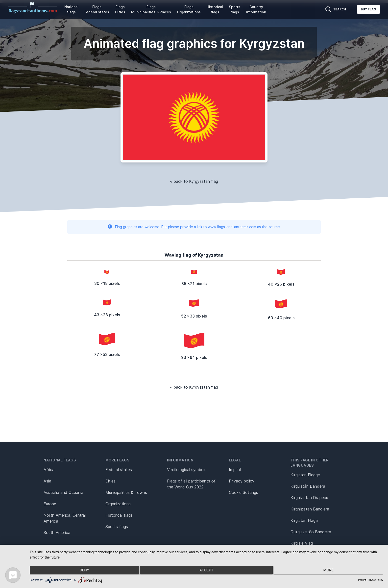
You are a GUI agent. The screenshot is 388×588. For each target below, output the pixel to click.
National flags (71, 9)
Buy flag (368, 9)
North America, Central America (65, 518)
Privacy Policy (375, 580)
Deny (82, 571)
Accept (206, 571)
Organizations (118, 504)
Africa (49, 470)
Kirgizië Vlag (302, 543)
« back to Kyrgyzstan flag (194, 181)
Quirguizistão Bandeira (311, 532)
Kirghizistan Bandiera (310, 509)
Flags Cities (120, 9)
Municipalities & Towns (126, 492)
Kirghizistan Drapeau (309, 498)
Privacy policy (242, 481)
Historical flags (215, 9)
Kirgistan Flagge (305, 475)
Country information (256, 9)
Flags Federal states (97, 9)
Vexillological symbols (187, 470)
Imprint (235, 470)
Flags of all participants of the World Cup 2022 (191, 484)
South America (57, 533)
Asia (47, 481)
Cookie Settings (243, 492)
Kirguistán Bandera (308, 486)
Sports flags (235, 9)
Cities (110, 481)
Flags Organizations (189, 9)
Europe (50, 504)
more (330, 571)
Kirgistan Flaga (304, 520)
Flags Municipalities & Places (151, 9)
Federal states (119, 470)
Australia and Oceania (63, 492)
